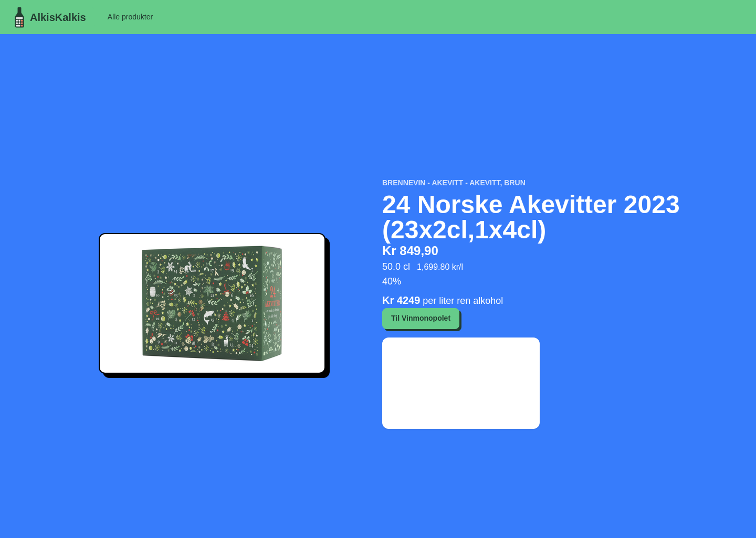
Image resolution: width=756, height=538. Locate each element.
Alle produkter (130, 17)
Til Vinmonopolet (421, 318)
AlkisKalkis (48, 17)
